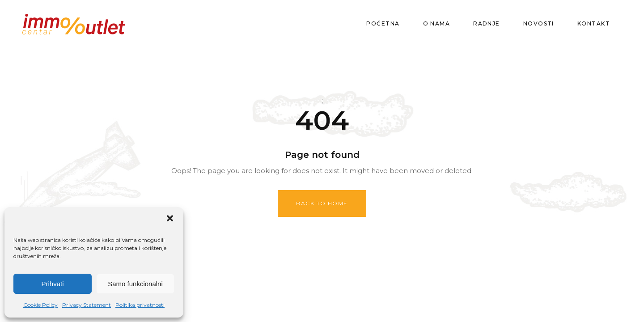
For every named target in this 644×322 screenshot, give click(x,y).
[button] (170, 218)
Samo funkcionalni (135, 284)
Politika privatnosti (140, 305)
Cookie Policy (40, 305)
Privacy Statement (87, 305)
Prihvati (52, 284)
